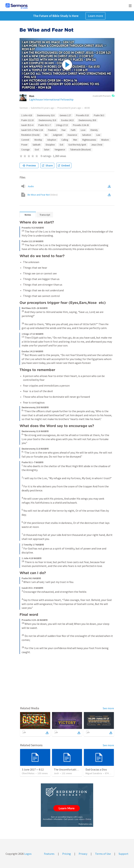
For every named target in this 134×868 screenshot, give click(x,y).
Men (75, 140)
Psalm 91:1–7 (44, 125)
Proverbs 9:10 (82, 115)
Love (83, 130)
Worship (38, 140)
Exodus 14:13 (67, 120)
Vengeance (60, 150)
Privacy (83, 854)
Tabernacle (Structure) (80, 150)
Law (98, 135)
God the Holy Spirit (77, 145)
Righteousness (89, 140)
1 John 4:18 (27, 115)
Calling (65, 140)
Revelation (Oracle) (30, 135)
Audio (31, 186)
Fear (64, 130)
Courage (25, 150)
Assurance (72, 135)
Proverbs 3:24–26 (81, 125)
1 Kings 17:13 (62, 125)
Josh (56, 773)
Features (49, 854)
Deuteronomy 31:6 (46, 115)
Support (124, 854)
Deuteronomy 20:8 (87, 120)
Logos (28, 854)
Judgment (57, 135)
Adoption (52, 140)
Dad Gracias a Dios (96, 769)
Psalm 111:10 (27, 120)
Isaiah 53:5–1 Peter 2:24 (32, 130)
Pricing (67, 854)
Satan (47, 150)
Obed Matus (28, 773)
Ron (32, 96)
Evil (62, 145)
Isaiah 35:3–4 (27, 125)
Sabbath (37, 145)
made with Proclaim (104, 96)
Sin (46, 135)
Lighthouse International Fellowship (51, 99)
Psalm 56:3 (99, 115)
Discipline (50, 145)
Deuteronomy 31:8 (47, 120)
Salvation (87, 135)
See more (108, 708)
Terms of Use (103, 854)
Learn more (95, 16)
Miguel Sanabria (94, 773)
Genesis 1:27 (65, 115)
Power (24, 145)
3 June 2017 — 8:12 (33, 769)
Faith (73, 130)
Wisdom (105, 140)
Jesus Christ (97, 145)
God (37, 150)
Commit (25, 140)
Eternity (94, 130)
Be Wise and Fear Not (43, 195)
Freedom (52, 130)
